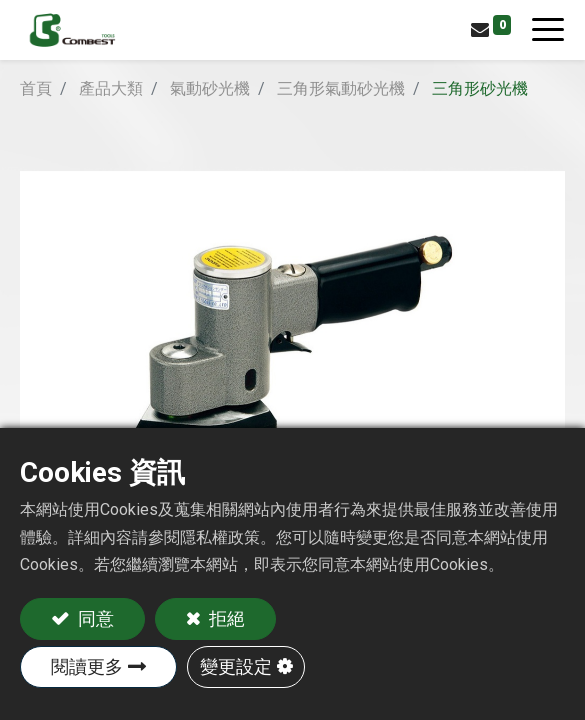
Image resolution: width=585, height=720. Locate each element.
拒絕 (225, 618)
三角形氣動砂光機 (341, 88)
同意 (94, 618)
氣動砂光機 (210, 88)
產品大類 (111, 88)
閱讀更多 (87, 666)
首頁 (36, 88)
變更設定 (236, 666)
